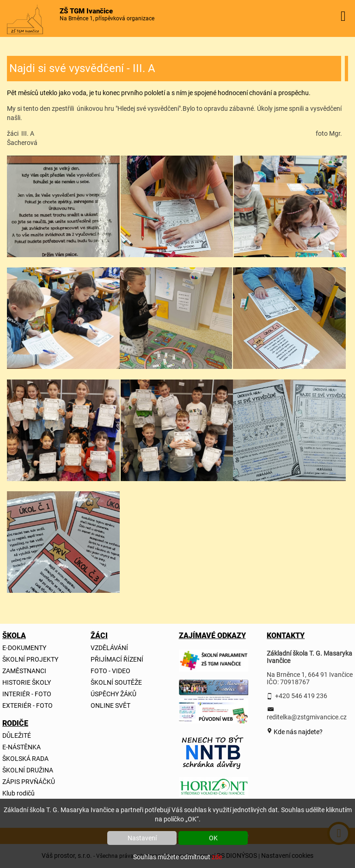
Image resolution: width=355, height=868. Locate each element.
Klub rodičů (18, 793)
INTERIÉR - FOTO (27, 694)
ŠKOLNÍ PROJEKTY (30, 659)
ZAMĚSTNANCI (24, 671)
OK (213, 838)
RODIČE (13, 723)
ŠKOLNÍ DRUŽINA (28, 770)
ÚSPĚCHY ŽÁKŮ (113, 694)
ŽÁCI (99, 636)
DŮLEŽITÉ (17, 735)
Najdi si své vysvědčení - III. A (82, 68)
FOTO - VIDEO (110, 671)
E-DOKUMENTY (24, 648)
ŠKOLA (13, 636)
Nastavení (142, 838)
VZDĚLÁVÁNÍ (109, 648)
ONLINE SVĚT (110, 705)
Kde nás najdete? (297, 732)
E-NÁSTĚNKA (21, 747)
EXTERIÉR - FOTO (28, 705)
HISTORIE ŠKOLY (27, 682)
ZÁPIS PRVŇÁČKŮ (29, 782)
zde (217, 857)
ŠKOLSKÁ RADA (25, 759)
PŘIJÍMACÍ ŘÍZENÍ (117, 659)
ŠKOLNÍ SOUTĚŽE (116, 682)
